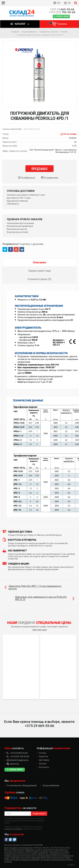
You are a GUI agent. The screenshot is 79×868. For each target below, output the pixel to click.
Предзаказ (39, 169)
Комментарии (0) (40, 279)
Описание (39, 262)
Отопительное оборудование (22, 785)
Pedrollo (64, 32)
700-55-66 (62, 12)
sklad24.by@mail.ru (18, 760)
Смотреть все (40, 630)
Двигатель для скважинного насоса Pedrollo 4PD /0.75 (41, 598)
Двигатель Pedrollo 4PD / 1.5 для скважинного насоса (35, 587)
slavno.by (13, 764)
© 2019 (71, 865)
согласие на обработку (14, 829)
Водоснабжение (51, 785)
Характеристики (40, 271)
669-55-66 (62, 9)
